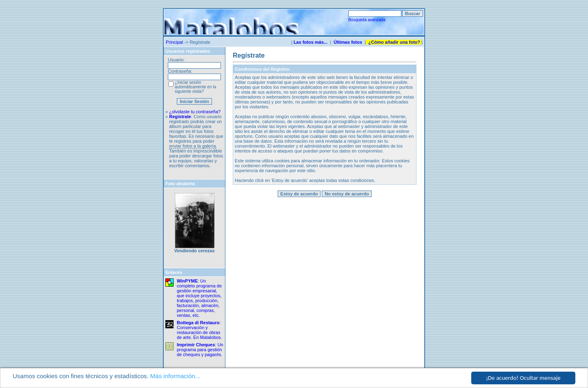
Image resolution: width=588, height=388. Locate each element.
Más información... (175, 376)
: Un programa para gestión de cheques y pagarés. (200, 350)
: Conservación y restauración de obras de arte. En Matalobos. (199, 330)
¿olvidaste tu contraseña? (195, 112)
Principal (174, 42)
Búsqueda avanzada (367, 20)
